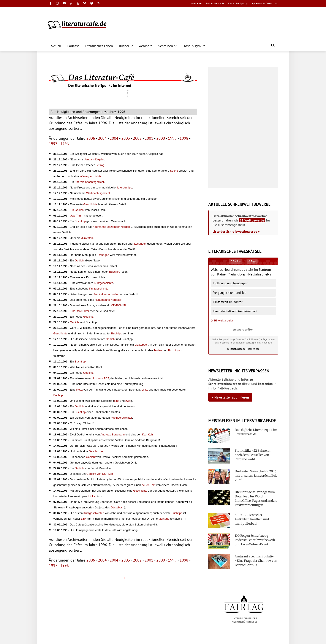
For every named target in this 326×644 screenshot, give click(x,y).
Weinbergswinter (122, 418)
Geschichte (90, 204)
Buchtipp (80, 221)
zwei (80, 311)
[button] (273, 46)
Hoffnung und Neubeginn (231, 283)
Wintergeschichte (91, 176)
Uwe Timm (77, 216)
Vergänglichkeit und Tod (230, 293)
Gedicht (80, 260)
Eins (73, 311)
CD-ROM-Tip (119, 305)
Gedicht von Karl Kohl (100, 474)
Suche (174, 171)
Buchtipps (174, 350)
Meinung (164, 519)
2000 (161, 138)
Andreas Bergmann (112, 434)
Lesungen (140, 244)
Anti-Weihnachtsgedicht (89, 182)
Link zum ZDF (100, 378)
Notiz (79, 390)
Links (145, 390)
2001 (149, 138)
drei (86, 311)
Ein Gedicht (77, 210)
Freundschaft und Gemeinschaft (235, 311)
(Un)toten (87, 238)
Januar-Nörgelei (94, 159)
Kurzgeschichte (104, 283)
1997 (53, 144)
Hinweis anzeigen (223, 320)
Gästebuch (142, 345)
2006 (91, 138)
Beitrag (100, 165)
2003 (126, 138)
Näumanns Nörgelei (109, 300)
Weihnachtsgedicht (98, 193)
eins (117, 401)
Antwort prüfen (243, 329)
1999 (172, 138)
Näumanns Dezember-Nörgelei (112, 227)
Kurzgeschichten (94, 513)
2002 (137, 138)
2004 (102, 138)
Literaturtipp (125, 188)
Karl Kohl (148, 434)
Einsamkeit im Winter (228, 302)
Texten (158, 350)
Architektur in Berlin (106, 294)
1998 (184, 138)
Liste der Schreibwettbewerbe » (236, 231)
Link (84, 519)
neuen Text (148, 485)
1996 (65, 144)
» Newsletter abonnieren (230, 397)
